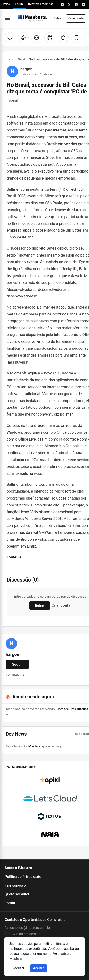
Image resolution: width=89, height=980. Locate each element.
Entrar (58, 18)
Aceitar (39, 968)
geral (13, 100)
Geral (21, 59)
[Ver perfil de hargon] (11, 644)
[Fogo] (63, 38)
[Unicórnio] (23, 38)
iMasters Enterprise (41, 4)
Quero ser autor (17, 894)
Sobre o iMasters (18, 868)
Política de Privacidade (23, 877)
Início (10, 59)
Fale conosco (15, 885)
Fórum (20, 4)
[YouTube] (62, 5)
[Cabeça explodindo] (37, 38)
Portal (7, 4)
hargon (26, 69)
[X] (69, 5)
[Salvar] (76, 38)
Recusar (18, 968)
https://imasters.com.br (22, 934)
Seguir (17, 664)
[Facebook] (76, 5)
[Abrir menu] (8, 18)
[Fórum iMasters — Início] (32, 18)
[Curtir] (10, 38)
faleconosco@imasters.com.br (28, 928)
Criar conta (76, 18)
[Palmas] (50, 38)
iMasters (34, 746)
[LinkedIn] (84, 5)
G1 (21, 557)
